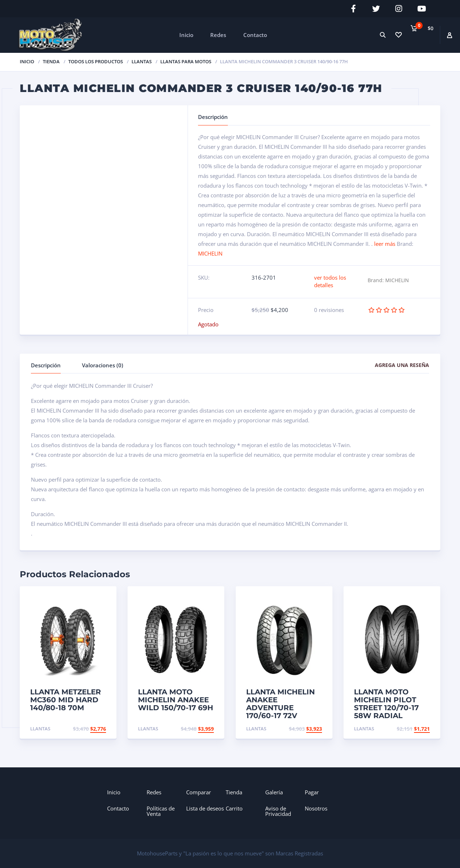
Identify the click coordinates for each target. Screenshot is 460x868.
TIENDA (51, 61)
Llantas (142, 61)
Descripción (46, 364)
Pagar (312, 791)
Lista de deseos (205, 808)
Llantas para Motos (186, 61)
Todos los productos (96, 61)
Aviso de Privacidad (278, 810)
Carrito (234, 808)
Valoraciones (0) (103, 364)
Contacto (255, 34)
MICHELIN (210, 253)
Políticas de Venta (161, 810)
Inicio (186, 34)
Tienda (234, 791)
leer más (385, 243)
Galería (274, 791)
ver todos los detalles (330, 281)
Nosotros (316, 808)
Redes (218, 34)
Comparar (199, 791)
